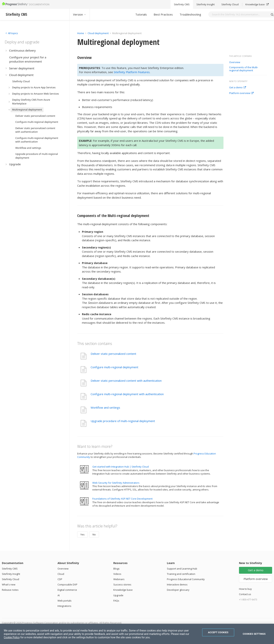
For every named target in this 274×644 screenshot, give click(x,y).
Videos (117, 574)
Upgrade (118, 595)
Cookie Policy (12, 637)
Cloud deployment (98, 33)
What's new (9, 584)
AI (59, 595)
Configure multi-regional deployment (114, 367)
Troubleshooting (190, 14)
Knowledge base (123, 590)
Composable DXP (67, 584)
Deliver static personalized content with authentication (126, 381)
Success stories (122, 584)
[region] (137, 634)
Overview (235, 62)
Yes (83, 534)
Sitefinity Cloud (11, 579)
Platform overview (241, 93)
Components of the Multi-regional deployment (244, 69)
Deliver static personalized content (113, 354)
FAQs (116, 601)
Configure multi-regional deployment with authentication (127, 394)
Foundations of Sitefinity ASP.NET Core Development (122, 499)
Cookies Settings (254, 634)
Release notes (10, 590)
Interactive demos (177, 584)
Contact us (245, 594)
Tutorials (141, 14)
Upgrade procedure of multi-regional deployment (123, 421)
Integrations (64, 606)
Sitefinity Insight (11, 574)
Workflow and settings (105, 407)
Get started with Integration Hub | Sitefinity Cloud (121, 467)
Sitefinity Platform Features (132, 72)
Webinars (119, 579)
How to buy (245, 589)
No (94, 534)
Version (80, 14)
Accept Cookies (218, 632)
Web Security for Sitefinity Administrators (116, 483)
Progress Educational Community (186, 579)
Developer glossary (178, 590)
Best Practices (163, 14)
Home (81, 33)
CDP (60, 579)
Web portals (65, 601)
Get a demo (238, 88)
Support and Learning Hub (182, 569)
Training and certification (181, 574)
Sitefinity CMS (10, 569)
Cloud (61, 574)
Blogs (116, 569)
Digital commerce (67, 590)
